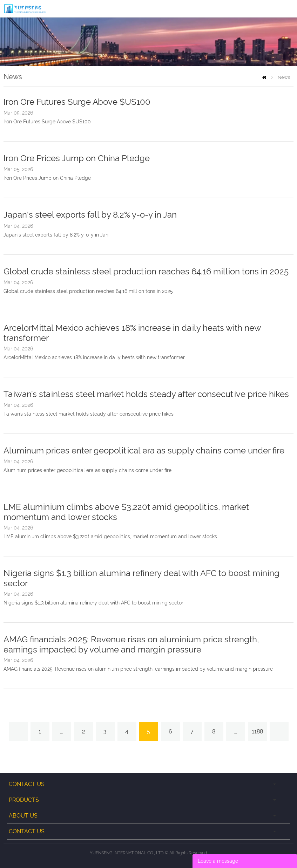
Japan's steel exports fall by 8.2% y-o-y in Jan (90, 215)
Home (264, 77)
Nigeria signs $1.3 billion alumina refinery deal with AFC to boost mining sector (93, 603)
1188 (257, 732)
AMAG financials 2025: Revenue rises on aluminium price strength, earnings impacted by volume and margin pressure (131, 644)
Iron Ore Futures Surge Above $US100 (77, 102)
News (284, 77)
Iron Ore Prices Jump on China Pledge (77, 158)
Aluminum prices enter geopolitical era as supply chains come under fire (144, 450)
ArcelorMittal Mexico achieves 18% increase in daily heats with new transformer (94, 357)
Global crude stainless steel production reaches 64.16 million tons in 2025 (146, 271)
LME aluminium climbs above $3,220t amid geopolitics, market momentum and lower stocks (110, 536)
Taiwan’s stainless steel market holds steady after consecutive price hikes (146, 394)
